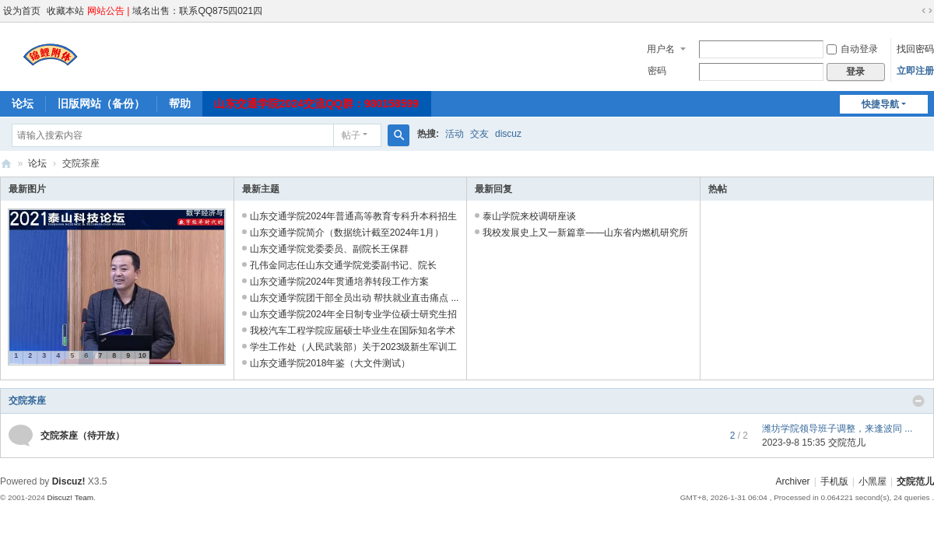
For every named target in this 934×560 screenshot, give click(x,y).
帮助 (180, 103)
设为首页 (22, 11)
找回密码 (915, 49)
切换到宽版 (927, 11)
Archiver (793, 481)
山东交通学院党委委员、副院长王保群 (329, 249)
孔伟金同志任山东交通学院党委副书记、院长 (343, 265)
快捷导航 (880, 104)
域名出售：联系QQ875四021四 (197, 11)
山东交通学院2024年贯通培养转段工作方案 (340, 282)
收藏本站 (65, 11)
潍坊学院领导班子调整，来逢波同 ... (837, 429)
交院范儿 (6, 164)
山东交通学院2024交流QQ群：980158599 (316, 103)
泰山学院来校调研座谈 (529, 216)
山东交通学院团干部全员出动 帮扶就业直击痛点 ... (355, 298)
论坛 (23, 103)
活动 (455, 134)
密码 (657, 71)
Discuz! (69, 481)
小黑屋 (873, 481)
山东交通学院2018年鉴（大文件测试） (330, 363)
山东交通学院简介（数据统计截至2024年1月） (347, 233)
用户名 (661, 49)
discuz (508, 134)
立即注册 (915, 71)
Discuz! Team (70, 497)
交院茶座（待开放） (83, 436)
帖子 (351, 135)
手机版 (834, 481)
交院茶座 (27, 401)
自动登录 (852, 49)
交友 (479, 134)
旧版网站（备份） (101, 103)
